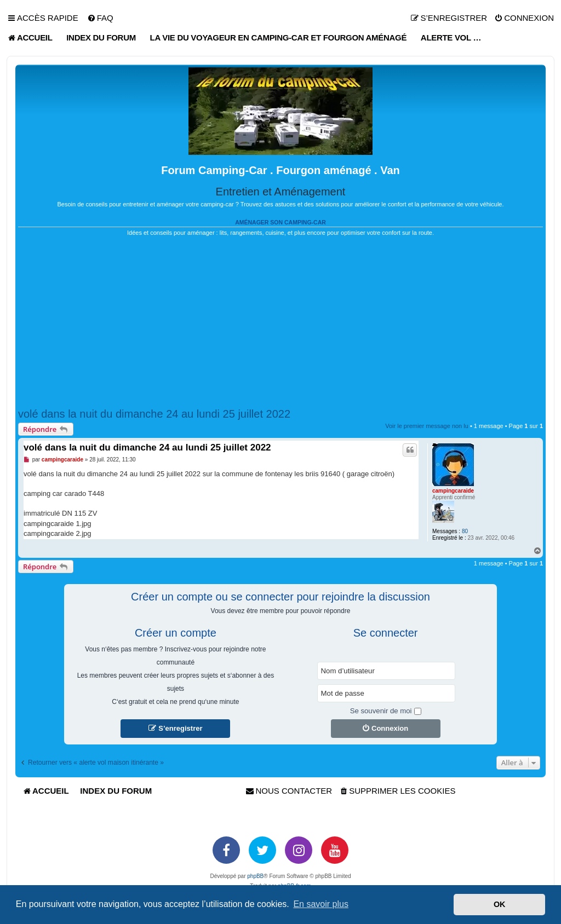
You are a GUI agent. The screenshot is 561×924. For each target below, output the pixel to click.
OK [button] (500, 904)
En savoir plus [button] (321, 904)
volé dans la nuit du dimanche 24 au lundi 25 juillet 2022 (154, 414)
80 (465, 531)
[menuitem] (100, 18)
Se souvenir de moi (386, 711)
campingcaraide (453, 491)
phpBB (255, 876)
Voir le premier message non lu (427, 426)
